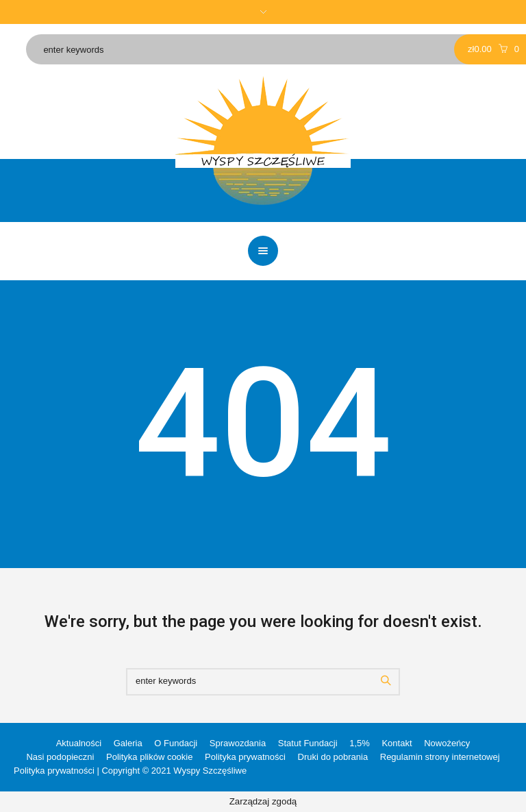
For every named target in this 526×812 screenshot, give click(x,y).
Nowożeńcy (447, 743)
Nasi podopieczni (60, 757)
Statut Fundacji (308, 743)
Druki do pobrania (333, 757)
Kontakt (397, 743)
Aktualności (79, 743)
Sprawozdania (238, 743)
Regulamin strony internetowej (440, 757)
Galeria (128, 743)
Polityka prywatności (245, 757)
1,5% (360, 743)
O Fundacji (176, 743)
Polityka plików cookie (149, 757)
